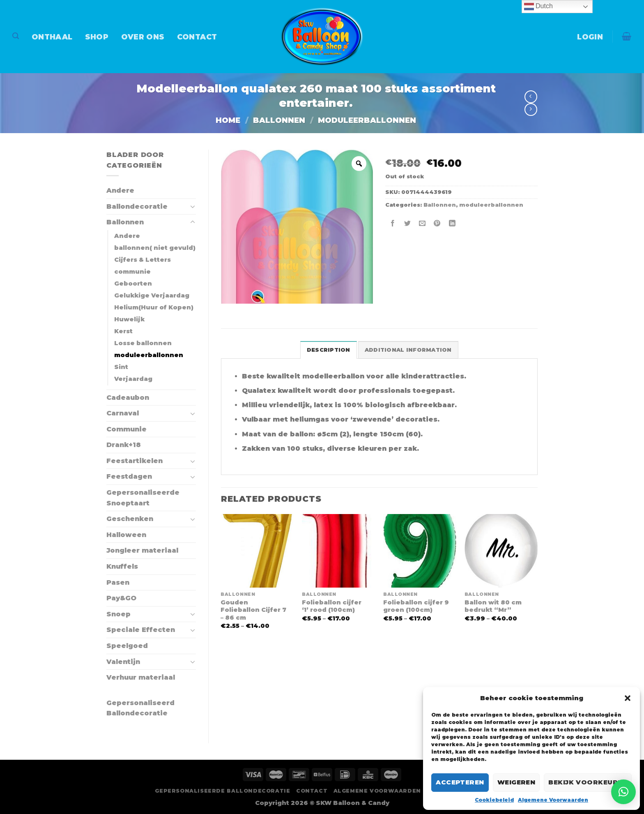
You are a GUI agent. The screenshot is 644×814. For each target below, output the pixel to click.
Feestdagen (129, 476)
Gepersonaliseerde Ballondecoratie (222, 791)
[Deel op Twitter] (408, 224)
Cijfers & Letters (143, 260)
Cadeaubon (128, 398)
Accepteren (460, 782)
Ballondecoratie (137, 206)
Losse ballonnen (143, 343)
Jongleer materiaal (142, 550)
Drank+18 (124, 445)
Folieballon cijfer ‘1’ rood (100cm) (332, 606)
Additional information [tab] (408, 350)
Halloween (126, 535)
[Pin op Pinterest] (437, 224)
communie (132, 272)
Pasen (118, 582)
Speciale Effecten (141, 630)
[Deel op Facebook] (393, 224)
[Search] (16, 36)
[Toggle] (193, 206)
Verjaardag (133, 379)
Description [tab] (329, 350)
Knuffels (122, 566)
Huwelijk (129, 319)
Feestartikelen (135, 461)
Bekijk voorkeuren (588, 782)
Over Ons (143, 37)
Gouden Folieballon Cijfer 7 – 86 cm (253, 610)
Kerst (123, 331)
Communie (126, 429)
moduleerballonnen (367, 120)
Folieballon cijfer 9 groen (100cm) (416, 606)
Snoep (118, 614)
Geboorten (133, 284)
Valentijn (123, 662)
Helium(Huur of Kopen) (154, 307)
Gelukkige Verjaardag (152, 295)
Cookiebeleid (494, 800)
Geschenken (130, 519)
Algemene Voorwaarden (553, 800)
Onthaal (52, 37)
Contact (197, 37)
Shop (97, 37)
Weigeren (516, 782)
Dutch (538, 7)
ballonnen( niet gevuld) (155, 248)
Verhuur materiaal (141, 677)
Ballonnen (279, 120)
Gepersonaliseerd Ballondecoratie (140, 708)
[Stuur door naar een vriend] (422, 224)
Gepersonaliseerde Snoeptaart (143, 498)
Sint (121, 367)
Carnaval (123, 413)
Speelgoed (127, 646)
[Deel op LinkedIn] (452, 224)
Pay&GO (121, 598)
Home (228, 120)
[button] (628, 698)
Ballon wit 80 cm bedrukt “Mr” (493, 606)
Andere (120, 190)
